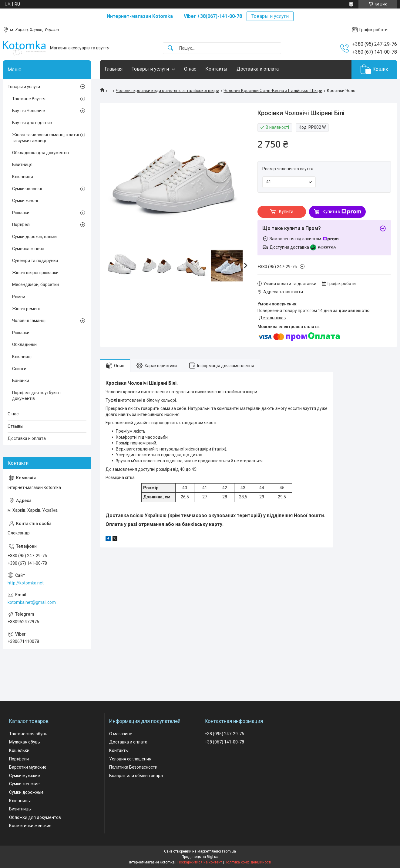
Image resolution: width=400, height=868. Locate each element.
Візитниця (22, 165)
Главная (114, 69)
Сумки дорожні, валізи (34, 237)
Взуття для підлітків (32, 123)
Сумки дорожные (26, 792)
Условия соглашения (130, 759)
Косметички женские (30, 826)
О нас (190, 69)
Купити (286, 211)
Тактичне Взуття (29, 99)
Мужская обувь (25, 742)
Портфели (19, 759)
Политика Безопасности (133, 767)
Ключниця (23, 177)
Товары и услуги (270, 16)
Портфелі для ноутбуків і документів (36, 396)
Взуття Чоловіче (29, 111)
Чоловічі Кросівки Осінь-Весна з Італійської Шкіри (273, 91)
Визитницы (20, 809)
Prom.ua (229, 851)
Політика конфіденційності (248, 862)
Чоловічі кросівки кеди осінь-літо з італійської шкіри (168, 91)
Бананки (21, 381)
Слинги (19, 369)
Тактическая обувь (28, 734)
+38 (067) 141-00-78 (224, 742)
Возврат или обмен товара (136, 776)
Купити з (342, 212)
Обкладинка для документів (40, 153)
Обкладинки (24, 344)
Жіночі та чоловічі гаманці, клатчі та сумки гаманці (45, 138)
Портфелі (21, 224)
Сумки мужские (25, 776)
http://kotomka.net (26, 583)
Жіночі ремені (26, 309)
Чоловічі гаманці (29, 321)
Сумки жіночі (25, 201)
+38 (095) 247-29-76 (224, 734)
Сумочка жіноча (28, 249)
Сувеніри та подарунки (35, 261)
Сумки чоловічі (27, 189)
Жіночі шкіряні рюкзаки (35, 273)
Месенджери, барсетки (35, 284)
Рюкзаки (21, 213)
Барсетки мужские (28, 767)
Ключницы (20, 801)
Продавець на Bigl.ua (200, 857)
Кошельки (19, 750)
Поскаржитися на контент (200, 862)
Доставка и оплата (258, 69)
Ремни (19, 297)
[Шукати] (170, 48)
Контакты (216, 69)
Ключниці (22, 357)
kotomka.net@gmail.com (32, 602)
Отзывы (15, 426)
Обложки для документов (35, 817)
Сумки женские (24, 784)
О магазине (121, 734)
